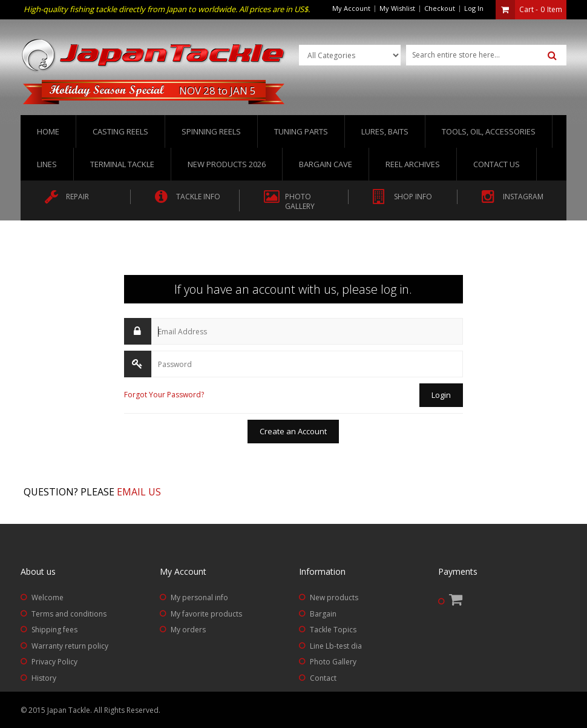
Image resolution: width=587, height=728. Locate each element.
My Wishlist (397, 8)
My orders (188, 630)
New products (334, 597)
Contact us (497, 164)
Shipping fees (54, 630)
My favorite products (206, 614)
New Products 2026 (227, 164)
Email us (139, 492)
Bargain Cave (326, 164)
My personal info (199, 597)
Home (48, 131)
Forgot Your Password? (164, 395)
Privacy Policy (54, 662)
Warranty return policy (70, 646)
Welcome (48, 597)
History (44, 678)
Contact (323, 678)
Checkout (440, 8)
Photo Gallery (333, 662)
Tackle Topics (333, 630)
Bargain (323, 614)
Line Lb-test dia (336, 646)
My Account (351, 8)
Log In (474, 8)
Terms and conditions (69, 614)
